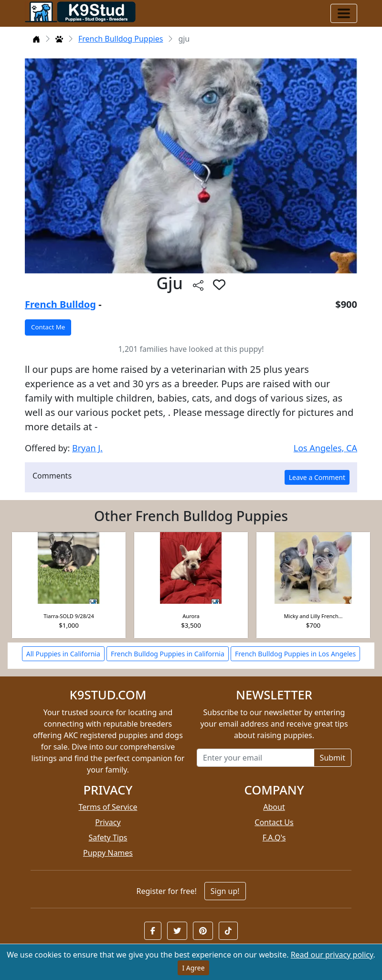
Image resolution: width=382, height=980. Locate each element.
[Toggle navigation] (344, 13)
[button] (153, 931)
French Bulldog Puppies (121, 39)
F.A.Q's (274, 838)
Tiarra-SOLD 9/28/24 (69, 616)
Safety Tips (108, 838)
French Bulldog (60, 304)
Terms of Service (108, 807)
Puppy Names (108, 853)
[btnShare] (198, 285)
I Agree (193, 968)
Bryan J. (87, 448)
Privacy (108, 822)
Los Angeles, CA (325, 448)
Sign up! (225, 891)
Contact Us (274, 822)
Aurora (191, 616)
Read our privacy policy (332, 955)
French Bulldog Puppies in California (168, 654)
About (274, 807)
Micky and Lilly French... (313, 616)
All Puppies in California (63, 654)
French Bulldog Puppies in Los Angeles (295, 654)
